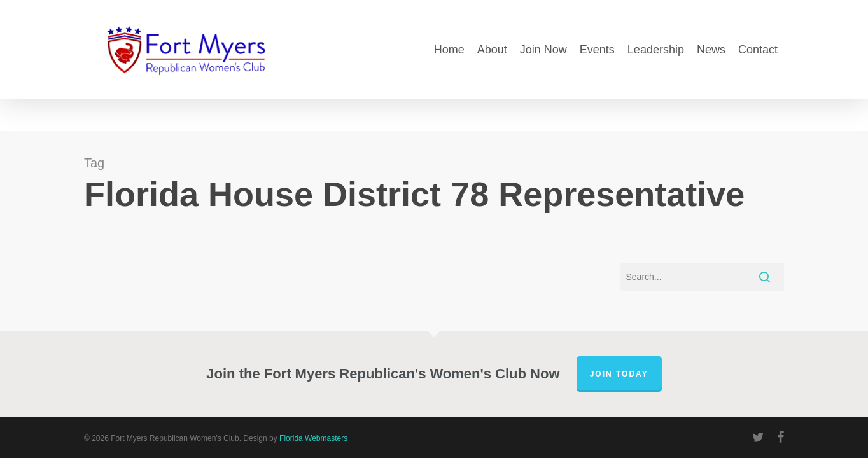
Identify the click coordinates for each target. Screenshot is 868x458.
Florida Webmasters (313, 438)
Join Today (619, 374)
